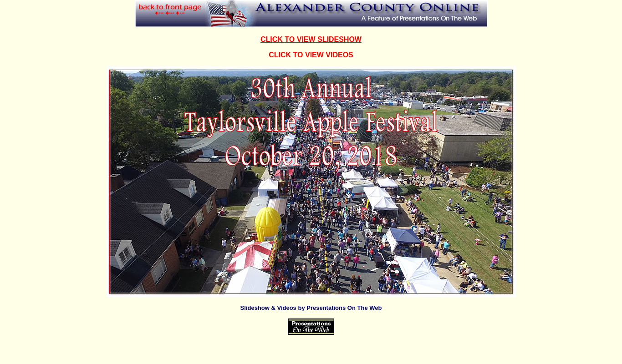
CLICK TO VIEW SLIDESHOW (311, 39)
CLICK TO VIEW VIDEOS (311, 55)
